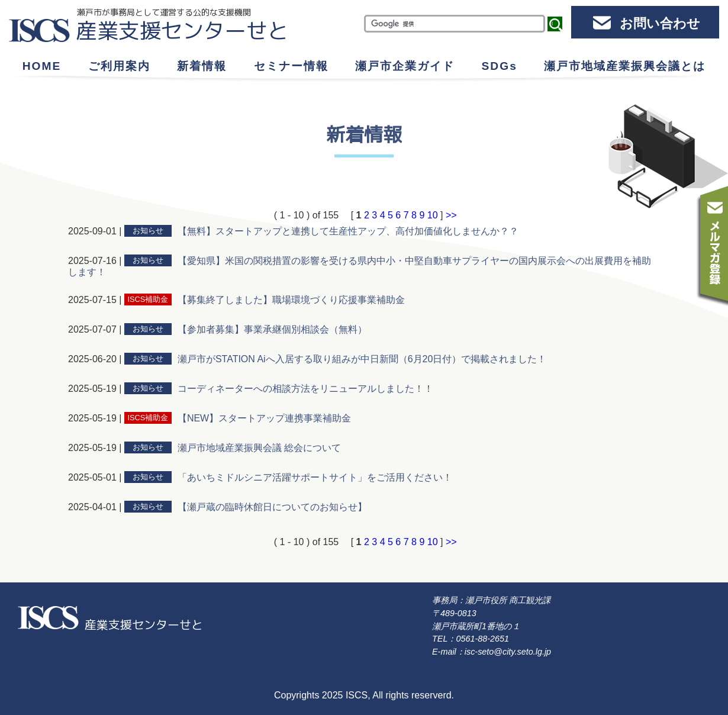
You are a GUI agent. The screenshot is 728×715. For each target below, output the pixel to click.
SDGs (500, 66)
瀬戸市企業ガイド (405, 66)
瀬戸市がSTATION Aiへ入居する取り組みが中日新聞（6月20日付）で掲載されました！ (362, 359)
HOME (42, 66)
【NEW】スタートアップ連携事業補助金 (264, 418)
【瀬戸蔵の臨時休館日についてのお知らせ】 (272, 507)
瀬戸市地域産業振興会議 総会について (259, 448)
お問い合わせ (660, 23)
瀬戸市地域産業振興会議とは (625, 66)
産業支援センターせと (182, 30)
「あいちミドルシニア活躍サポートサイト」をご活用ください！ (315, 477)
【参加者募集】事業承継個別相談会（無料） (272, 329)
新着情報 (202, 66)
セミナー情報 (291, 66)
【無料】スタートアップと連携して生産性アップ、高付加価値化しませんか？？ (348, 231)
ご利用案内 (119, 66)
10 (433, 215)
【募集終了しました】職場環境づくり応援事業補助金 (291, 300)
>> (451, 215)
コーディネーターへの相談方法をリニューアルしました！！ (305, 389)
